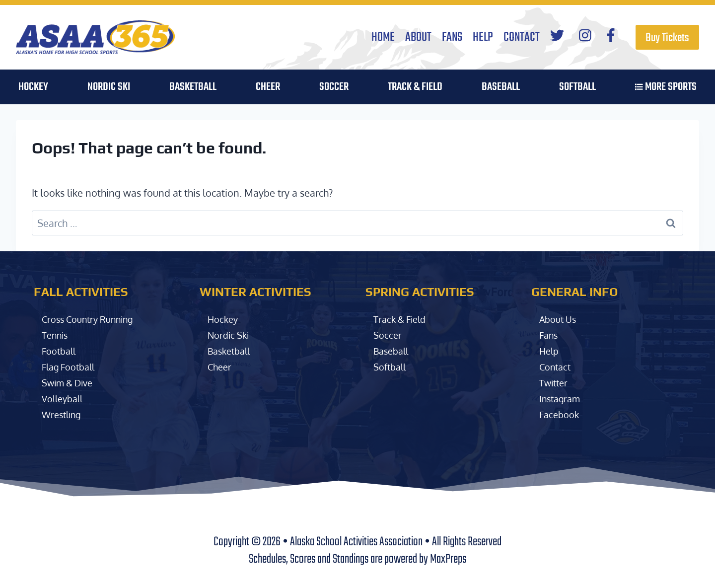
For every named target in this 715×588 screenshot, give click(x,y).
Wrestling (64, 414)
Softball (392, 367)
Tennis (57, 335)
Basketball (231, 351)
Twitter (555, 382)
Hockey (224, 319)
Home (383, 37)
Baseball (393, 351)
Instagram (562, 398)
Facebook (561, 414)
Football (61, 351)
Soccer (388, 335)
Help (483, 37)
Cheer (268, 87)
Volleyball (65, 398)
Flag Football (71, 367)
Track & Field (415, 87)
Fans (452, 37)
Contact (522, 37)
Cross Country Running (94, 319)
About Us (560, 319)
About (418, 37)
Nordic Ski (109, 87)
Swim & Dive (70, 382)
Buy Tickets (667, 38)
